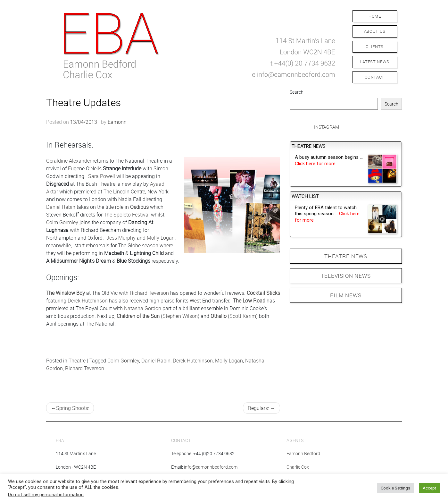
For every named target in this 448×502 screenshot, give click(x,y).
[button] (197, 44)
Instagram (327, 127)
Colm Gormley (62, 222)
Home (375, 16)
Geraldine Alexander (69, 161)
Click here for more (315, 164)
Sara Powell (102, 176)
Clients (375, 47)
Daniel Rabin (61, 207)
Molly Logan (161, 238)
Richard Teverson (149, 293)
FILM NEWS (346, 295)
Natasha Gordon (143, 308)
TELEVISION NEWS (346, 276)
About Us (375, 31)
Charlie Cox (298, 467)
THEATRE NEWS (346, 256)
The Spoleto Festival (127, 215)
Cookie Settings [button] (395, 488)
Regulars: (258, 408)
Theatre (77, 361)
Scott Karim (243, 316)
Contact (375, 77)
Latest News (375, 62)
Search (297, 92)
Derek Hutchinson (88, 301)
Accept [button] (429, 488)
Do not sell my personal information (46, 495)
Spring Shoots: (73, 408)
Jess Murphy (121, 238)
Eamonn (117, 122)
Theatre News (309, 146)
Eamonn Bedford (303, 453)
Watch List (305, 196)
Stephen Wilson (180, 316)
